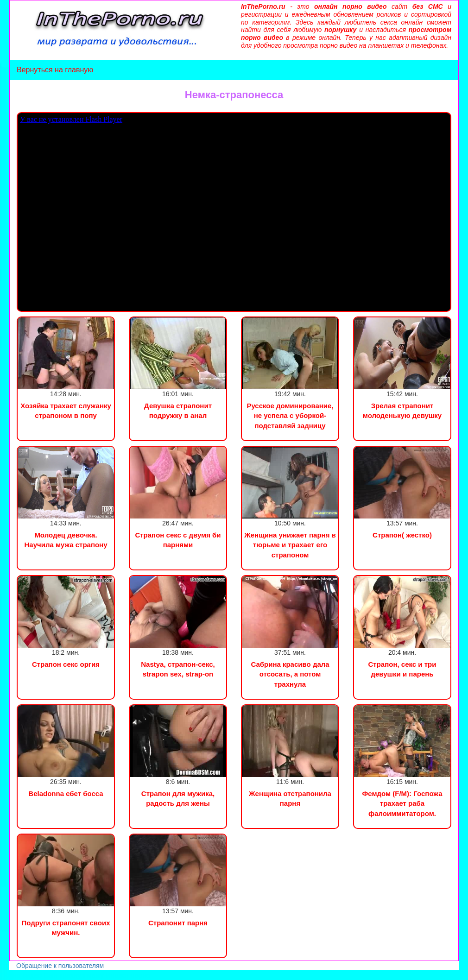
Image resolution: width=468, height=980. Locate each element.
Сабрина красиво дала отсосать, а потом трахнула (290, 674)
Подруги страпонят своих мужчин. (66, 928)
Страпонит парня (178, 923)
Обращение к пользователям (60, 966)
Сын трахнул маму (74, 975)
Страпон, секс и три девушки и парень (402, 669)
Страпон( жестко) (402, 535)
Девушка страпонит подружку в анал (178, 411)
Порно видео (21, 975)
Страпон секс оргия (66, 664)
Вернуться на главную (55, 70)
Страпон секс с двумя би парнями (178, 540)
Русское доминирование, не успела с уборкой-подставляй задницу (290, 416)
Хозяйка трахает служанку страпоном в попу (66, 411)
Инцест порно (128, 975)
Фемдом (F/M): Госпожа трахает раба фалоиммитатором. (402, 803)
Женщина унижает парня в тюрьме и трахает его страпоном (290, 545)
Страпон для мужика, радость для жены (178, 798)
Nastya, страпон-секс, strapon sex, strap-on (178, 669)
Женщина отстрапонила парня (290, 798)
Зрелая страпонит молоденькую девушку (402, 411)
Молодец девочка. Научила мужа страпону (66, 540)
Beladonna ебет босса (66, 793)
